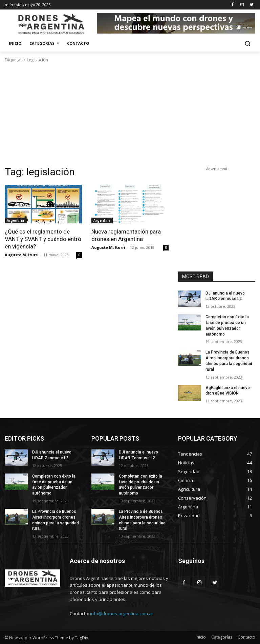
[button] (247, 44)
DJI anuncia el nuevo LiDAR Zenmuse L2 (225, 296)
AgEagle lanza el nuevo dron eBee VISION (228, 391)
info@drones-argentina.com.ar (122, 613)
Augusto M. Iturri (22, 255)
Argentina (15, 220)
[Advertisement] (130, 114)
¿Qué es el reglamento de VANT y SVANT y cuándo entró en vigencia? (43, 239)
